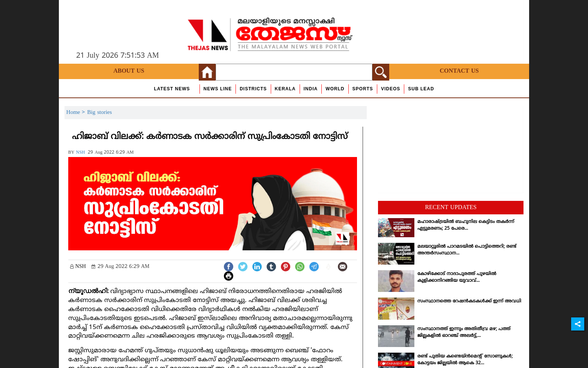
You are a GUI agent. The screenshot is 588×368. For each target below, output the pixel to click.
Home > (77, 113)
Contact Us (459, 71)
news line (218, 89)
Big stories (99, 113)
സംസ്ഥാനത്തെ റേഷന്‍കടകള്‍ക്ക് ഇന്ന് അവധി (469, 301)
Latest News (172, 89)
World (335, 89)
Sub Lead (421, 89)
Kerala (285, 89)
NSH (80, 153)
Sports (363, 89)
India (311, 89)
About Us (129, 71)
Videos (391, 89)
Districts (253, 89)
